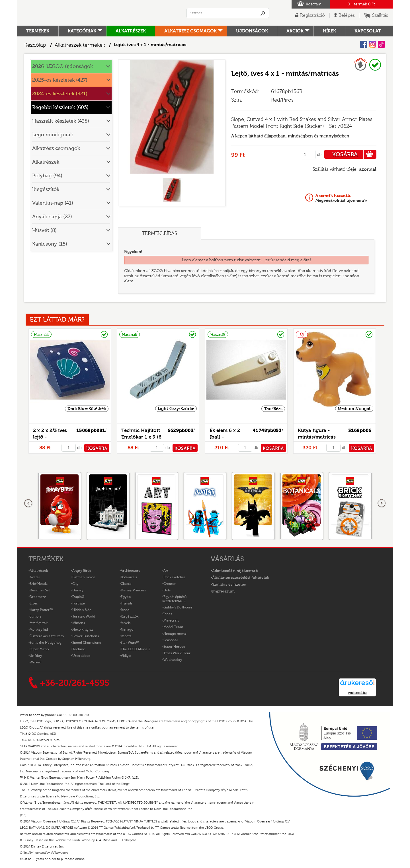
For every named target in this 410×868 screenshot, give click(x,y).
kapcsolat (368, 31)
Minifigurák (39, 623)
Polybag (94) (47, 176)
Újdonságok (252, 31)
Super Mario (39, 649)
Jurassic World (84, 616)
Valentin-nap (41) (53, 203)
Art (166, 571)
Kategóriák (82, 31)
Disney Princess (133, 590)
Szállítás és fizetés (229, 585)
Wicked (35, 662)
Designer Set (40, 590)
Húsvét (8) (44, 230)
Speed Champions (87, 643)
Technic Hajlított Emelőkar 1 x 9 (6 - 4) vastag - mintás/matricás (155, 437)
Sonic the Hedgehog (46, 643)
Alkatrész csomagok (190, 31)
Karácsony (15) (50, 244)
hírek (329, 31)
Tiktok (381, 44)
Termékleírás (159, 234)
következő (382, 503)
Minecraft (171, 620)
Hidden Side (82, 610)
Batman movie (84, 577)
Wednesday (173, 660)
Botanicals (129, 577)
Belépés (347, 15)
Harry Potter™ (41, 610)
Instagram (373, 44)
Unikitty (36, 656)
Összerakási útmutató (47, 636)
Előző (28, 503)
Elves (34, 603)
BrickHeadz (39, 584)
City (75, 584)
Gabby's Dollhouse (178, 607)
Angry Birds (82, 571)
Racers (126, 636)
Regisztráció (312, 15)
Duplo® (78, 597)
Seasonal (171, 640)
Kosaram (314, 4)
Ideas (168, 614)
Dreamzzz (38, 597)
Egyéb (126, 597)
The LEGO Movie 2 (136, 649)
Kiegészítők (46, 189)
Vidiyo (126, 656)
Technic (79, 649)
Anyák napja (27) (52, 217)
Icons (125, 610)
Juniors (35, 616)
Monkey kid (39, 630)
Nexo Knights (83, 630)
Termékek (38, 31)
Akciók (295, 31)
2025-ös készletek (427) (60, 80)
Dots (167, 590)
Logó (95, 13)
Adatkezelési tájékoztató (235, 571)
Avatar (35, 577)
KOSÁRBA (354, 154)
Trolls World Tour (177, 653)
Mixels (126, 623)
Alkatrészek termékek (80, 45)
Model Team (173, 627)
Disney (78, 590)
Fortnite (79, 603)
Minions (79, 623)
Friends (127, 603)
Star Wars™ (130, 643)
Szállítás (380, 15)
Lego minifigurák (53, 135)
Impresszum (223, 591)
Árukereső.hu (357, 693)
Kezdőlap (35, 45)
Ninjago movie (175, 633)
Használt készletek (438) (61, 121)
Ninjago (127, 630)
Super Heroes (174, 647)
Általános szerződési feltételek (241, 578)
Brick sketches (174, 577)
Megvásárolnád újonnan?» (341, 198)
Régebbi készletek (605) (60, 107)
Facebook (364, 44)
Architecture (131, 571)
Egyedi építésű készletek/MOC (174, 599)
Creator (170, 584)
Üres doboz (81, 656)
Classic (126, 584)
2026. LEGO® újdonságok (62, 66)
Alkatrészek (131, 31)
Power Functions (86, 636)
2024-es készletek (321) (60, 94)
